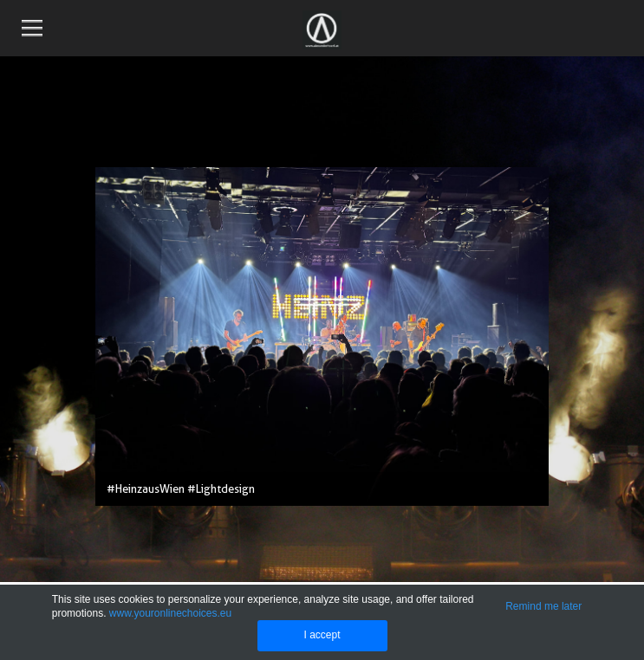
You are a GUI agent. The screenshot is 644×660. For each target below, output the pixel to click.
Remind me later (543, 606)
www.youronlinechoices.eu (170, 613)
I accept (322, 635)
